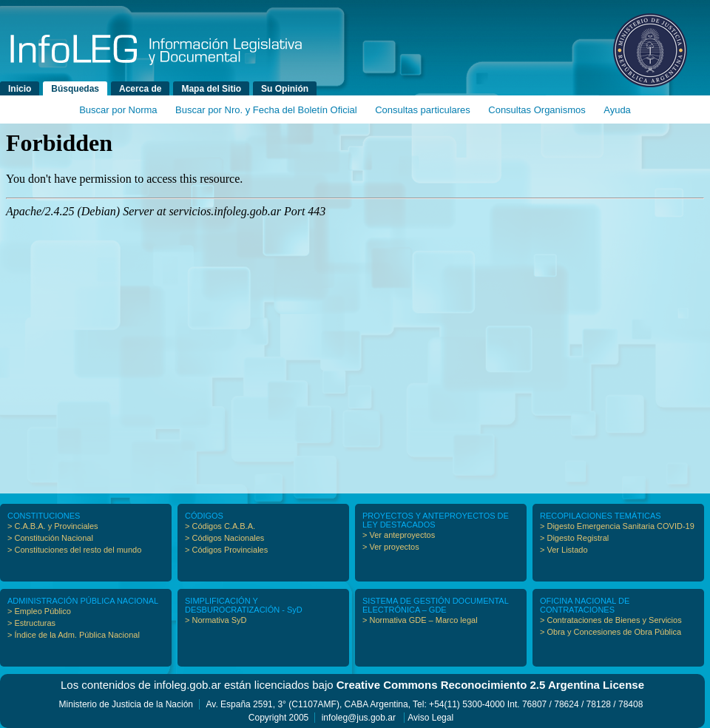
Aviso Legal (430, 718)
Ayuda (617, 110)
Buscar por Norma (118, 110)
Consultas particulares (423, 110)
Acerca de (140, 89)
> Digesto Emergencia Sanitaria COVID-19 (617, 526)
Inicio (20, 89)
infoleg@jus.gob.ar (359, 718)
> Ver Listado (564, 550)
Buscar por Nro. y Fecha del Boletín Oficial (266, 110)
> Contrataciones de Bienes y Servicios (611, 620)
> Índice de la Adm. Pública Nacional (74, 635)
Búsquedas (75, 89)
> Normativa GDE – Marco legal (420, 620)
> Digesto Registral (574, 538)
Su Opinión (285, 89)
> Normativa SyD (216, 620)
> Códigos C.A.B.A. (220, 526)
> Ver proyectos (391, 547)
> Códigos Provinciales (226, 550)
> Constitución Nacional (50, 538)
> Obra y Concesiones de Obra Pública (611, 632)
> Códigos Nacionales (224, 538)
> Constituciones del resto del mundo (74, 550)
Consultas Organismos (537, 110)
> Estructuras (31, 623)
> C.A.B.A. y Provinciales (53, 526)
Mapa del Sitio (211, 89)
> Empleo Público (39, 611)
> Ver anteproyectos (399, 535)
